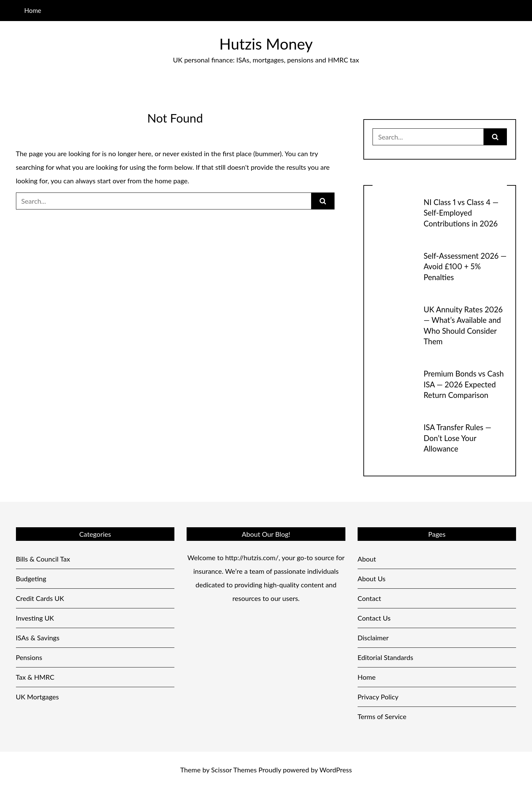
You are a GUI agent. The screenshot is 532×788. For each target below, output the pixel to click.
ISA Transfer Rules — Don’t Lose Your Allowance (457, 438)
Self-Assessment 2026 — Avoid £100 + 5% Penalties (465, 267)
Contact (369, 598)
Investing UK (35, 618)
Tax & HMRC (35, 677)
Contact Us (374, 618)
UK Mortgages (37, 697)
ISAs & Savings (38, 638)
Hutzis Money (266, 44)
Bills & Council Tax (43, 559)
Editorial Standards (385, 657)
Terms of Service (382, 716)
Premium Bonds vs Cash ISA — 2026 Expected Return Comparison (463, 384)
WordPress (336, 770)
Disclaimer (373, 638)
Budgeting (31, 579)
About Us (372, 579)
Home (33, 10)
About (367, 559)
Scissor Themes (234, 770)
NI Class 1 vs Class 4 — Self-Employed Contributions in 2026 (461, 213)
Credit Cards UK (40, 598)
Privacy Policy (378, 697)
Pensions (29, 657)
